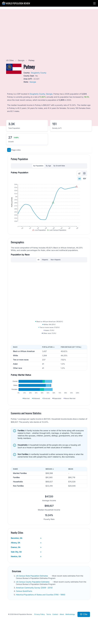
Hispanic (45, 265)
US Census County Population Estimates (33, 592)
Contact (55, 625)
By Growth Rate (59, 166)
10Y (85, 179)
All (79, 179)
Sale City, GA (26, 563)
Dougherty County (39, 73)
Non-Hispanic (56, 265)
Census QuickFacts (24, 602)
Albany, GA (26, 554)
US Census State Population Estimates (32, 587)
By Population (38, 166)
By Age (48, 166)
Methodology (70, 625)
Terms (49, 625)
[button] (94, 3)
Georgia (21, 60)
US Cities (10, 60)
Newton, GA (26, 567)
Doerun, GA (26, 558)
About (62, 625)
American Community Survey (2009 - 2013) (35, 598)
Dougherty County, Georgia (41, 94)
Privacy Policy (40, 625)
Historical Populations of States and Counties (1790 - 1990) (41, 605)
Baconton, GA (26, 549)
